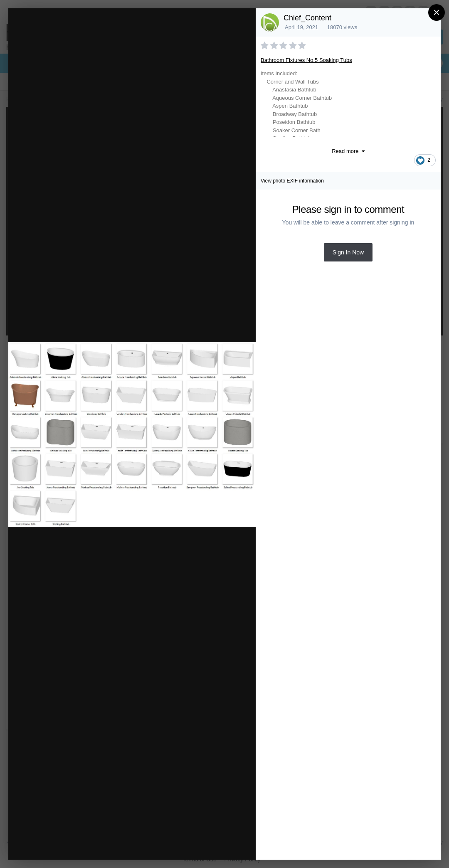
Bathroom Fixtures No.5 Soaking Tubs (306, 60)
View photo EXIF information (292, 181)
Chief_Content (307, 18)
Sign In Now (348, 252)
